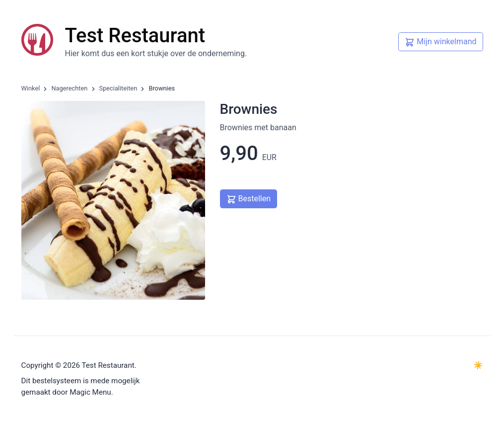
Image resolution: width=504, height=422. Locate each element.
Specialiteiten (118, 88)
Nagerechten (69, 88)
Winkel (31, 88)
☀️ (478, 365)
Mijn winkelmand (440, 41)
